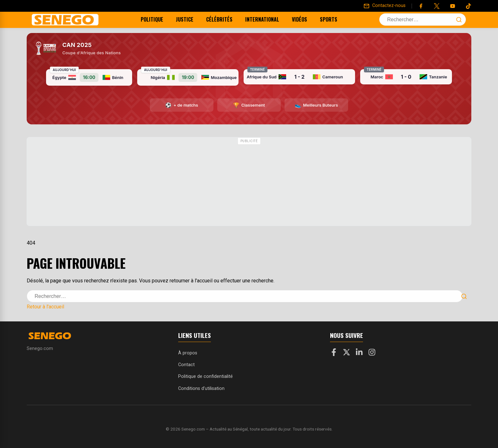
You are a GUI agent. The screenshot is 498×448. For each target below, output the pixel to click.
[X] (347, 353)
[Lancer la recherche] (459, 20)
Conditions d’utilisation (201, 389)
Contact (186, 365)
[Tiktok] (468, 6)
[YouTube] (453, 6)
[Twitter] (437, 6)
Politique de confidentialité (205, 376)
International (268, 19)
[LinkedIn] (359, 353)
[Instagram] (372, 353)
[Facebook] (421, 6)
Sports (334, 19)
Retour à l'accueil (45, 307)
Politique (157, 19)
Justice (190, 19)
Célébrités (225, 19)
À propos (188, 353)
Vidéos (305, 19)
